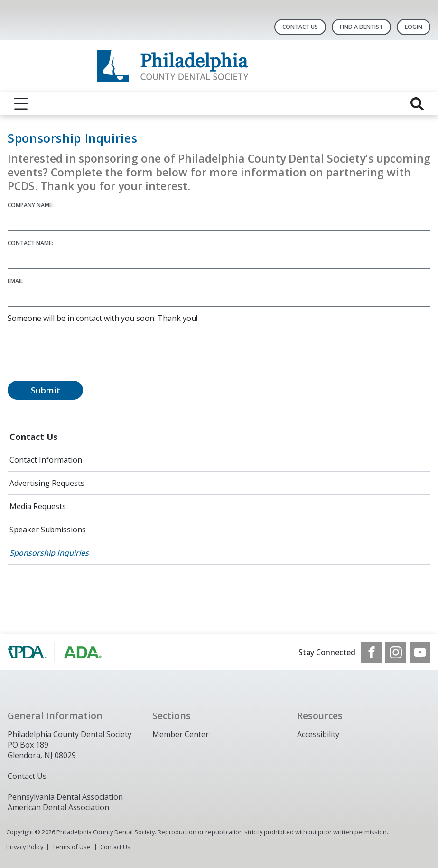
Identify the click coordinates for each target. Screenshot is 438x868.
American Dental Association (58, 807)
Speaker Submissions (48, 530)
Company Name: (31, 205)
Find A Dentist (361, 27)
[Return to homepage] (219, 66)
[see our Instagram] (396, 652)
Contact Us (300, 27)
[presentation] (80, 357)
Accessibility (318, 734)
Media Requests (38, 506)
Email (15, 281)
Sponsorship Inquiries (49, 553)
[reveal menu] (21, 104)
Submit (46, 390)
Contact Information (46, 460)
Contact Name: (30, 243)
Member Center (181, 734)
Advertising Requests (47, 483)
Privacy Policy (25, 847)
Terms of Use (71, 847)
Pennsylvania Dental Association (65, 797)
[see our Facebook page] (372, 652)
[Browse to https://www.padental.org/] (56, 652)
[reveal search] (417, 104)
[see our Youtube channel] (420, 652)
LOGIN (414, 27)
